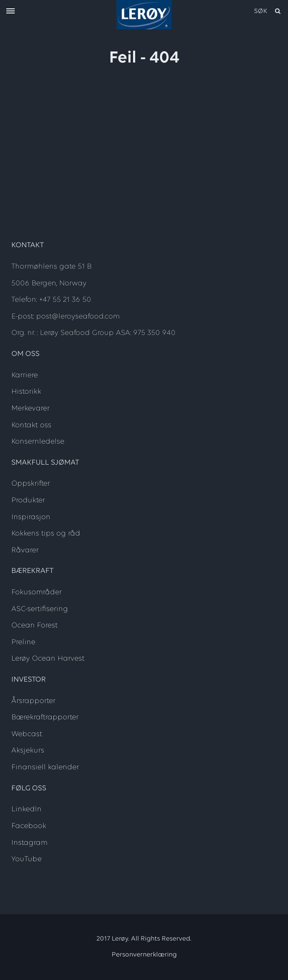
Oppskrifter (31, 484)
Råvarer (25, 550)
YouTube (26, 859)
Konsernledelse (38, 442)
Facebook (29, 826)
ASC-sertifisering (40, 609)
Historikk (26, 392)
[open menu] (10, 12)
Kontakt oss (31, 425)
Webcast (27, 734)
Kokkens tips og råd (46, 534)
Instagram (29, 843)
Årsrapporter (33, 701)
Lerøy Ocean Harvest (48, 659)
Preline (23, 642)
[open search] (268, 11)
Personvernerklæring (144, 955)
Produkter (28, 500)
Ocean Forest (34, 626)
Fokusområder (37, 592)
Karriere (25, 375)
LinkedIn (26, 809)
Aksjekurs (28, 751)
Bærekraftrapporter (45, 717)
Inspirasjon (31, 517)
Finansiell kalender (45, 767)
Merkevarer (30, 409)
